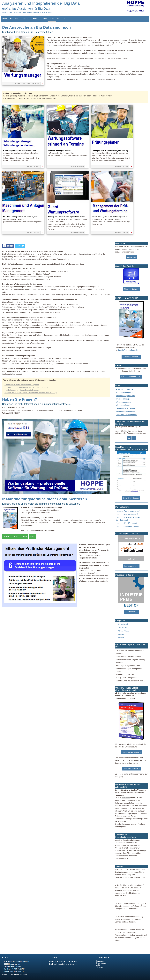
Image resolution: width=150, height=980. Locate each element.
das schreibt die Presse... (131, 377)
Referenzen (131, 257)
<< (58, 19)
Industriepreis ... (131, 612)
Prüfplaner (126, 798)
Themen (100, 967)
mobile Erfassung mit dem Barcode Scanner (22, 390)
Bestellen (14, 19)
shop (45, 19)
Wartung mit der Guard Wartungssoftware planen (66, 217)
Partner (24, 536)
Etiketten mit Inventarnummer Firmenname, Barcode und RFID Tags (31, 393)
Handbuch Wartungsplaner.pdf (128, 511)
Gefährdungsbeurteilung (125, 408)
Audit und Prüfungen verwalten (60, 151)
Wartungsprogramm (124, 402)
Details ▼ (36, 18)
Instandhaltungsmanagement (127, 412)
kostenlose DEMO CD (131, 768)
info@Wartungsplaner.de (128, 350)
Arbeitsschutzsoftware (125, 389)
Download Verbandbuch (131, 752)
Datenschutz (101, 963)
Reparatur (121, 634)
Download (25, 19)
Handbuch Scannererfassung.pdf (129, 526)
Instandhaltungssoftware (125, 396)
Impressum (101, 961)
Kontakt (136, 498)
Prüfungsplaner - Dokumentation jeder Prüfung (110, 151)
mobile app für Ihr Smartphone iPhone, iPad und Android (26, 387)
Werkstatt (121, 638)
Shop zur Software (131, 289)
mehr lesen (33, 166)
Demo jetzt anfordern (27, 84)
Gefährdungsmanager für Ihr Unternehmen (20, 151)
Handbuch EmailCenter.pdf (126, 523)
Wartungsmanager (123, 399)
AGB (98, 965)
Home (5, 19)
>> (64, 19)
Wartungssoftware (123, 405)
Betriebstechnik (123, 624)
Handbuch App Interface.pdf (127, 514)
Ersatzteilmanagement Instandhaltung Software (110, 217)
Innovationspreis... (131, 566)
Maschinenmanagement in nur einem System (20, 217)
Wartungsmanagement (125, 393)
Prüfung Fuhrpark (124, 631)
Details (16, 536)
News (52, 19)
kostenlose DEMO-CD (131, 357)
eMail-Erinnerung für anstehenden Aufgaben (22, 385)
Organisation (122, 628)
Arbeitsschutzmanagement (126, 415)
